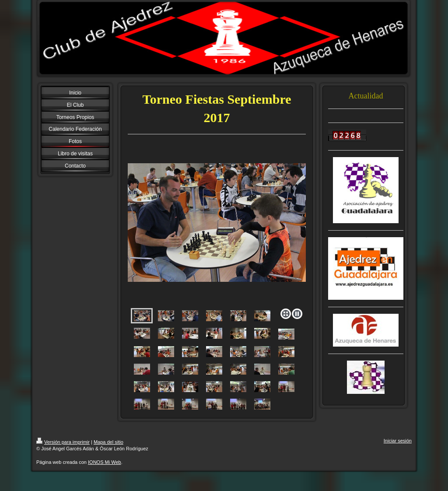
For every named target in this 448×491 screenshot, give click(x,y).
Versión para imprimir (63, 442)
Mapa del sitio (108, 442)
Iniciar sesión (398, 441)
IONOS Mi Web (105, 462)
